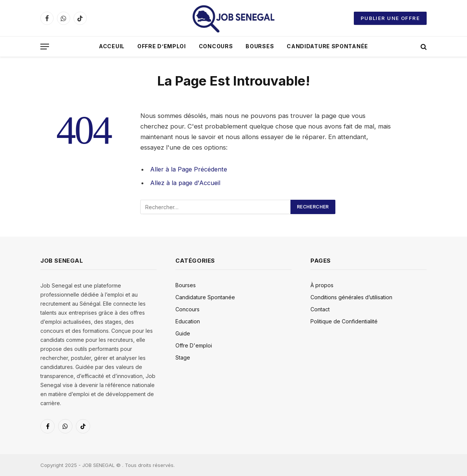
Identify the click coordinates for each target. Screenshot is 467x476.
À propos (322, 285)
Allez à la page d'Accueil (186, 183)
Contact (320, 309)
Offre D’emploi (162, 46)
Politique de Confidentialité (344, 321)
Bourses (260, 46)
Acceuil (112, 46)
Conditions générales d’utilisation (351, 297)
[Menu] (45, 47)
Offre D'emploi (194, 345)
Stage (183, 357)
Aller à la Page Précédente (190, 169)
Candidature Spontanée (327, 46)
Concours (216, 46)
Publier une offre (390, 18)
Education (188, 321)
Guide (183, 333)
